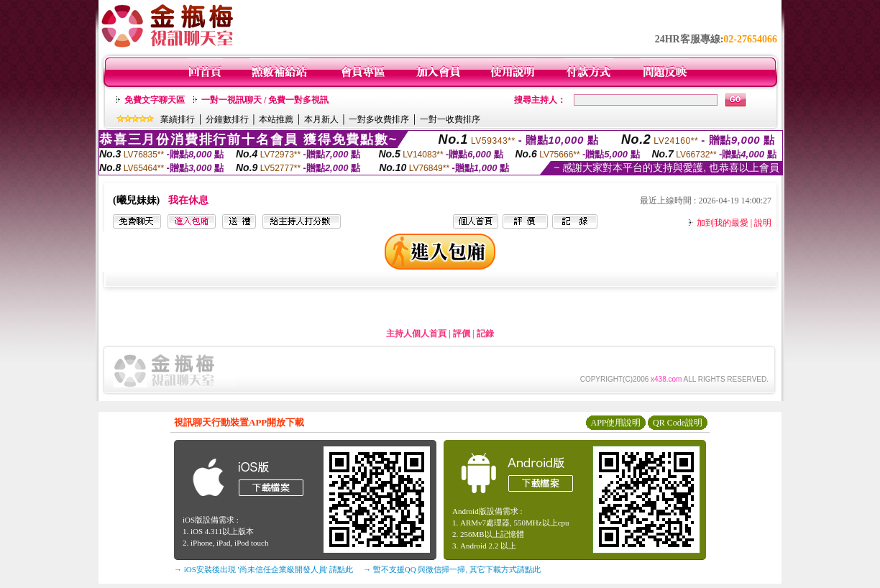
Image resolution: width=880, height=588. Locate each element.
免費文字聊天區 (155, 100)
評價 (462, 334)
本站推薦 (276, 119)
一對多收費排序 (379, 119)
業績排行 (178, 119)
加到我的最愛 (723, 223)
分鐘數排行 (227, 119)
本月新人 (321, 119)
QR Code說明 (678, 423)
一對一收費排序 (450, 119)
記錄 (485, 334)
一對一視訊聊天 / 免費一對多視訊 (265, 100)
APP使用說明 (615, 423)
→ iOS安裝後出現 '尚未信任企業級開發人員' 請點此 (263, 569)
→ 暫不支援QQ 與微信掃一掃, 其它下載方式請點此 (452, 569)
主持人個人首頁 (416, 334)
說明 (763, 223)
